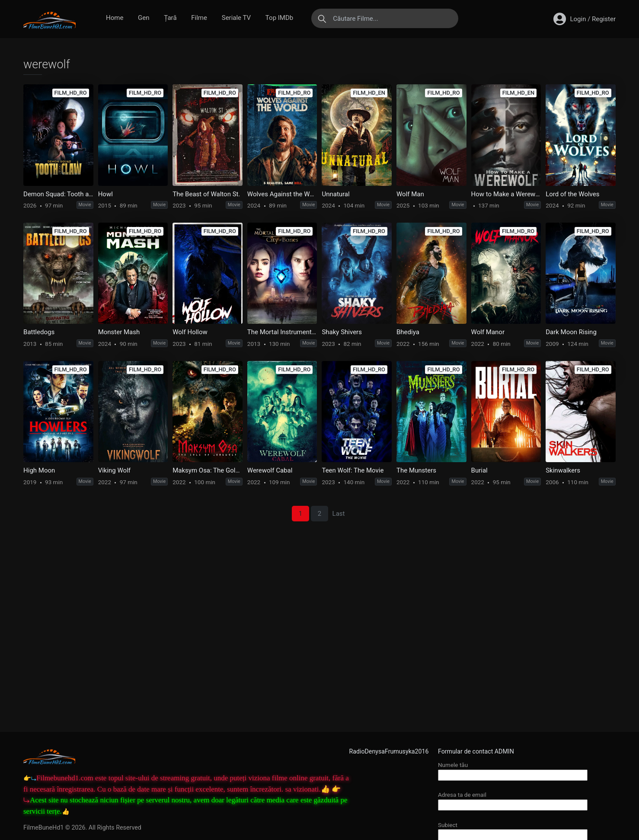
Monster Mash (119, 332)
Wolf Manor (488, 332)
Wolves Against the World (282, 194)
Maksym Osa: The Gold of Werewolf (208, 470)
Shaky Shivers (342, 332)
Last (339, 514)
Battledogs (39, 332)
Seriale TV (236, 18)
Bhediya (408, 332)
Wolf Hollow (190, 332)
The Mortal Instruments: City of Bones (282, 332)
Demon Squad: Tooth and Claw (58, 194)
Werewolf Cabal (270, 470)
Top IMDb (279, 18)
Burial (479, 470)
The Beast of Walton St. (206, 194)
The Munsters (416, 470)
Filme (199, 18)
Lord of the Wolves (572, 194)
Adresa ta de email (513, 800)
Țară (170, 18)
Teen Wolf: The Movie (353, 470)
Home (115, 18)
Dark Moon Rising (571, 332)
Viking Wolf (114, 470)
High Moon (39, 470)
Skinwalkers (563, 470)
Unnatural (335, 194)
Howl (105, 194)
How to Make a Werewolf (506, 194)
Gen (144, 18)
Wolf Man (410, 194)
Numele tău (513, 770)
